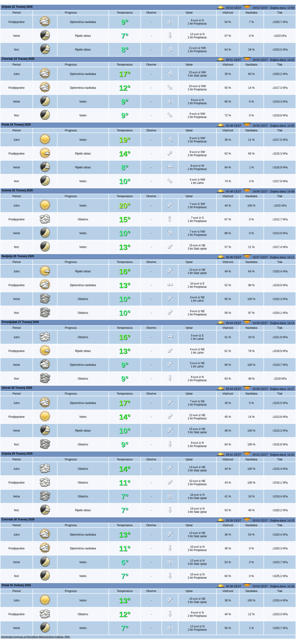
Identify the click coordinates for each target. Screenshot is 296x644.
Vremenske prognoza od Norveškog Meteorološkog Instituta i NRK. (36, 637)
